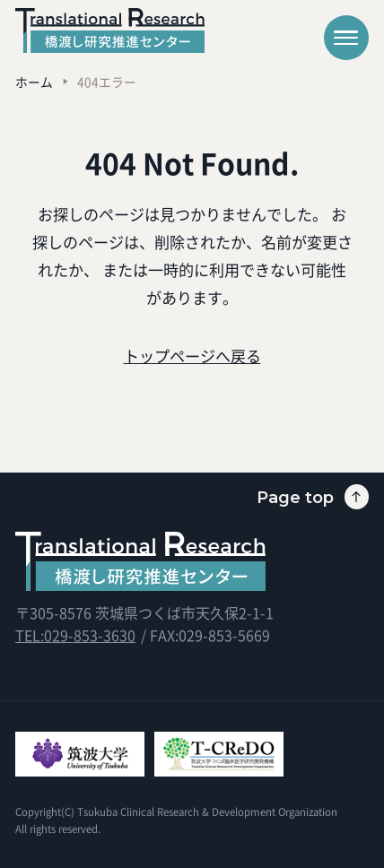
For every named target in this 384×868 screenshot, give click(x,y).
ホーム (34, 82)
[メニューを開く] (346, 38)
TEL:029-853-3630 (75, 635)
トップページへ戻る (192, 356)
